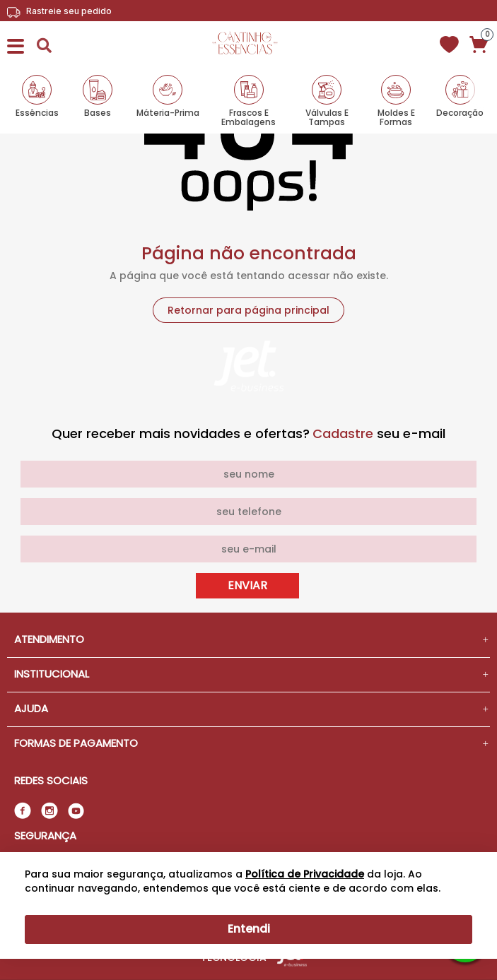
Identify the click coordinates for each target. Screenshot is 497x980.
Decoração (460, 112)
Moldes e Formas (396, 117)
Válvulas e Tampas (327, 117)
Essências (37, 112)
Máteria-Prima (168, 112)
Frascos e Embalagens (248, 117)
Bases (98, 112)
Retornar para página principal (248, 310)
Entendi (249, 929)
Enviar (247, 585)
